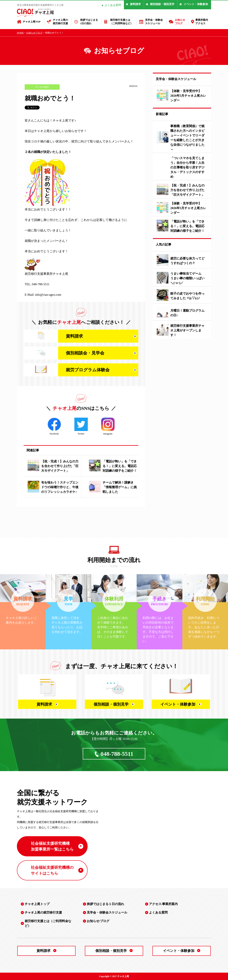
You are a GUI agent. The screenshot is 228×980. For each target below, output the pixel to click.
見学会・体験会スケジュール (154, 22)
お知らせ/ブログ (98, 921)
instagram (108, 426)
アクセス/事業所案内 (163, 904)
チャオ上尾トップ (37, 904)
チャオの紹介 (42, 87)
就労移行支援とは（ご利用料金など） (121, 22)
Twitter (81, 426)
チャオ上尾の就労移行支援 (60, 22)
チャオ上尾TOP (32, 22)
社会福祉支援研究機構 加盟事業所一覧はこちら (52, 846)
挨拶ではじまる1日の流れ (89, 22)
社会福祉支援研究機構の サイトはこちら (52, 870)
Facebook (54, 426)
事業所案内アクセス (202, 22)
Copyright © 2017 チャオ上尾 (114, 976)
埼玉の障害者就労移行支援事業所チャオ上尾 (40, 5)
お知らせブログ (180, 22)
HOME (20, 33)
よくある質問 (113, 5)
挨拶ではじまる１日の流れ (105, 904)
